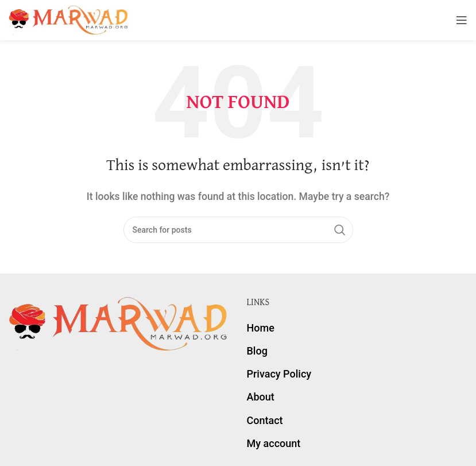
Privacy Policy (279, 374)
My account (274, 443)
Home (261, 328)
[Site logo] (69, 19)
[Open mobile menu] (462, 20)
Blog (257, 351)
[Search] (238, 230)
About (261, 397)
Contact (265, 420)
